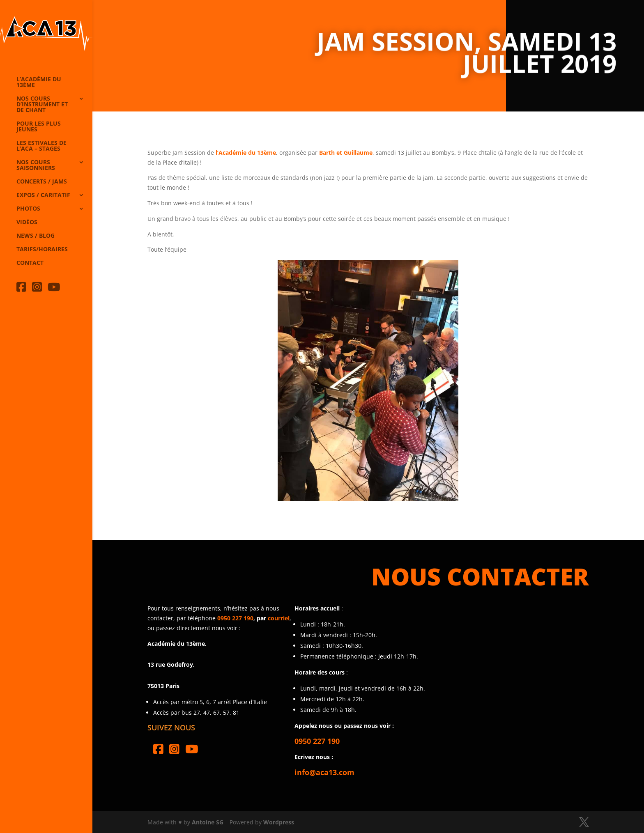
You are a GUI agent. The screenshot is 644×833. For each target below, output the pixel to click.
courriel (279, 618)
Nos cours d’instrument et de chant (42, 105)
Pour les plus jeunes (39, 127)
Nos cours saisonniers (36, 165)
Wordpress (279, 822)
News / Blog (36, 236)
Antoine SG (208, 822)
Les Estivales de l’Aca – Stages (41, 146)
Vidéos (27, 223)
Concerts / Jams (42, 182)
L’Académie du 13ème (39, 83)
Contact (30, 263)
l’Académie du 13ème (246, 153)
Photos (28, 209)
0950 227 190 (235, 618)
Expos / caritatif (43, 195)
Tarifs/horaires (42, 250)
